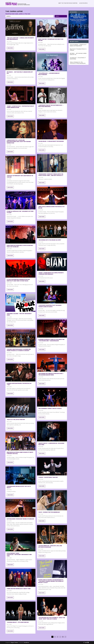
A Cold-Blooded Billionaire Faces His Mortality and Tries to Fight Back (18, 280)
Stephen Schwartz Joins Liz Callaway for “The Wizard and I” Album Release (51, 340)
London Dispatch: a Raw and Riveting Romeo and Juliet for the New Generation (19, 142)
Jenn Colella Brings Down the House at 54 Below (51, 207)
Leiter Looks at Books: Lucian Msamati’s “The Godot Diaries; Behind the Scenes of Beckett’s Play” (51, 581)
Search (57, 16)
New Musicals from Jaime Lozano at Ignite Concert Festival (20, 453)
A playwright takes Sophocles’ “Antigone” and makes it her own (19, 555)
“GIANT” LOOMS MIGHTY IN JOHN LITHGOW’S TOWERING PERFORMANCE (51, 273)
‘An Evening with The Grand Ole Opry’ (50, 240)
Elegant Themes (14, 643)
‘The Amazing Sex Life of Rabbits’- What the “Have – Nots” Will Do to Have (52, 618)
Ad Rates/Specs (83, 4)
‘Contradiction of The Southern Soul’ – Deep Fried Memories (51, 106)
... (60, 637)
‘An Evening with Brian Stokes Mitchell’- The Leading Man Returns (51, 374)
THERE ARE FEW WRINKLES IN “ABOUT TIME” (19, 589)
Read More (10, 48)
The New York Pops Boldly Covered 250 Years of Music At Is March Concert (19, 350)
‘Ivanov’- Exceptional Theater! (48, 477)
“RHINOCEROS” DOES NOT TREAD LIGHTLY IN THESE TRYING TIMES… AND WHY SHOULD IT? (51, 175)
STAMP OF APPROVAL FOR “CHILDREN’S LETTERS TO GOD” (20, 212)
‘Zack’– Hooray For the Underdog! (49, 512)
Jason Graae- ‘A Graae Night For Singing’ (51, 141)
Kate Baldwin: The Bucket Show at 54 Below (20, 519)
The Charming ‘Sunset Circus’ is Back (50, 408)
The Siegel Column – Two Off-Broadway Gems (19, 314)
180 (63, 637)
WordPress (27, 643)
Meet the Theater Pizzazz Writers (68, 4)
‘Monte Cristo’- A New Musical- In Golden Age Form (51, 444)
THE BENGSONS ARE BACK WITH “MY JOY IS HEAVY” (19, 487)
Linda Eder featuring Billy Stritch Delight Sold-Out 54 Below (20, 246)
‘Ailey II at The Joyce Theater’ (16, 420)
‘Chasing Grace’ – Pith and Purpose (18, 622)
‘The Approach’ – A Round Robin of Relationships (49, 74)
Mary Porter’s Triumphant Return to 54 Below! (51, 40)
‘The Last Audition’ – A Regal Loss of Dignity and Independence (20, 39)
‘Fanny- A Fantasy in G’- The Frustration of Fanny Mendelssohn (20, 107)
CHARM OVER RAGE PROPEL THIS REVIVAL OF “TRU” (19, 384)
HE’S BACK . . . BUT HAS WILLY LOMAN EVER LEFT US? (20, 73)
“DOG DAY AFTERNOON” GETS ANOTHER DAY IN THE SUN (20, 176)
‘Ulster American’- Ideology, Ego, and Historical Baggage (50, 546)
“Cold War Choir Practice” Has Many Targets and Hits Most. (50, 306)
